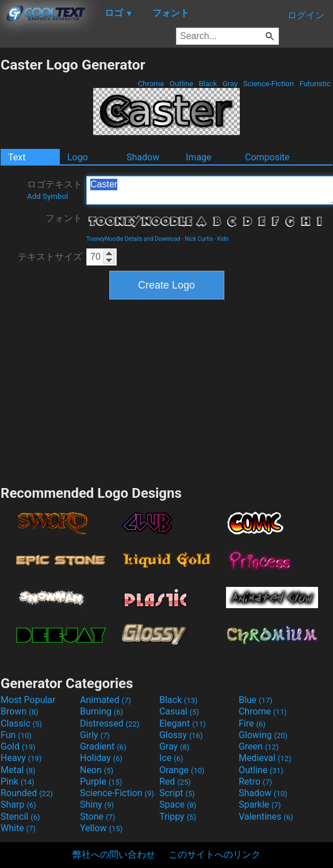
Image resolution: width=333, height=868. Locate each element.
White (18, 828)
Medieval (265, 758)
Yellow (101, 828)
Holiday (101, 758)
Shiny (97, 804)
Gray (230, 84)
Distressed (110, 723)
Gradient (103, 746)
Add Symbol (47, 196)
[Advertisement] (167, 391)
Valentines (266, 817)
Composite (267, 157)
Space (178, 804)
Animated (106, 700)
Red (175, 781)
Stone (97, 817)
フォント (64, 218)
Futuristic (315, 84)
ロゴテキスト (55, 190)
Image (199, 157)
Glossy (181, 735)
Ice (171, 758)
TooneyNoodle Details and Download (133, 239)
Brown (19, 711)
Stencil (20, 817)
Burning (102, 711)
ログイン (306, 15)
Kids (223, 239)
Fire (252, 723)
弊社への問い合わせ (114, 854)
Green (259, 746)
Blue (256, 700)
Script (177, 793)
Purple (101, 781)
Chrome (151, 84)
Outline (181, 84)
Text (17, 157)
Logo (78, 157)
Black (208, 84)
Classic (21, 723)
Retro (255, 781)
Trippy (178, 817)
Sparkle (260, 804)
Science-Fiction (269, 84)
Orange (182, 770)
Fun (16, 735)
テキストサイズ (50, 257)
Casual (179, 711)
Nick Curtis (199, 239)
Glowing (263, 735)
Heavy (21, 758)
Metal (18, 770)
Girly (95, 735)
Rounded (27, 793)
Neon (97, 770)
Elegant (183, 723)
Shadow (143, 157)
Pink (18, 781)
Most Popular (28, 700)
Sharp (18, 804)
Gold (18, 746)
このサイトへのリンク (215, 854)
